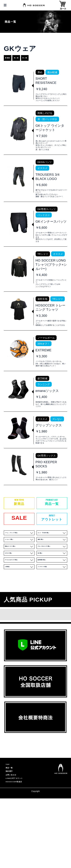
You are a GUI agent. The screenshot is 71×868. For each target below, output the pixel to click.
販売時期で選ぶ (52, 613)
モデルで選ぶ (19, 602)
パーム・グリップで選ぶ (19, 570)
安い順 (41, 58)
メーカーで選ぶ (19, 581)
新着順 (11, 58)
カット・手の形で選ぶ (52, 570)
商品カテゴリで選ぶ (19, 591)
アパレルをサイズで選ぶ (19, 613)
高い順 (26, 58)
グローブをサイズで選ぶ (52, 591)
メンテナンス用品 (52, 624)
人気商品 (19, 624)
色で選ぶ (52, 602)
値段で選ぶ (52, 581)
